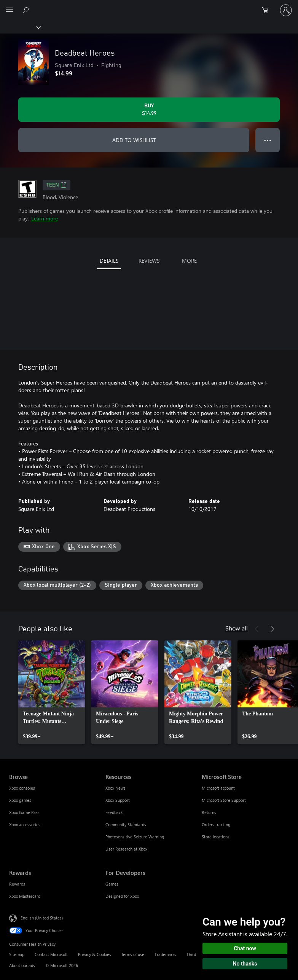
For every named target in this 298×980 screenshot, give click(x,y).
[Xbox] (20, 27)
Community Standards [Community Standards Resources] (126, 824)
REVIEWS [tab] (149, 261)
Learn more (45, 218)
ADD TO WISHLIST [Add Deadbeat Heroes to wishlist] (134, 140)
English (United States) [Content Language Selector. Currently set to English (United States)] (42, 918)
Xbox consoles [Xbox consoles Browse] (22, 788)
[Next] (272, 629)
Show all (237, 628)
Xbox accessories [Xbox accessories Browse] (25, 824)
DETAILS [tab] (109, 261)
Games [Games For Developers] (112, 884)
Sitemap (17, 954)
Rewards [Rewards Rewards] (17, 884)
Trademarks (165, 954)
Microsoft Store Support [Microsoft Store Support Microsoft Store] (224, 800)
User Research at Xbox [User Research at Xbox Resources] (126, 849)
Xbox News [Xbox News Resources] (116, 788)
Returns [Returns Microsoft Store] (209, 812)
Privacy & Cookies (95, 954)
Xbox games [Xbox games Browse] (20, 800)
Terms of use (133, 954)
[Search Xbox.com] (27, 10)
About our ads (22, 965)
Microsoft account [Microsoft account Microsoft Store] (218, 788)
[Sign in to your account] (286, 10)
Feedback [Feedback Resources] (114, 812)
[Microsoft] (149, 6)
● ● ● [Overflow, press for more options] (268, 140)
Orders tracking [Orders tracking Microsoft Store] (216, 824)
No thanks (245, 964)
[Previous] (257, 629)
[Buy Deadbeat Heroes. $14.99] (149, 110)
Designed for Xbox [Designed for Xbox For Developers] (122, 896)
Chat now (245, 948)
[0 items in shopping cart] (268, 10)
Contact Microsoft (51, 954)
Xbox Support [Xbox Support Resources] (118, 800)
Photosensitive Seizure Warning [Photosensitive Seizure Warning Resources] (135, 837)
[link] (52, 692)
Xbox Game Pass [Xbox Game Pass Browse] (24, 812)
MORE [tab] (189, 261)
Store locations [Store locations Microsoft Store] (216, 837)
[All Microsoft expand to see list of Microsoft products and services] (10, 10)
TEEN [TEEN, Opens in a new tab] (57, 185)
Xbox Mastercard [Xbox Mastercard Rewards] (25, 896)
